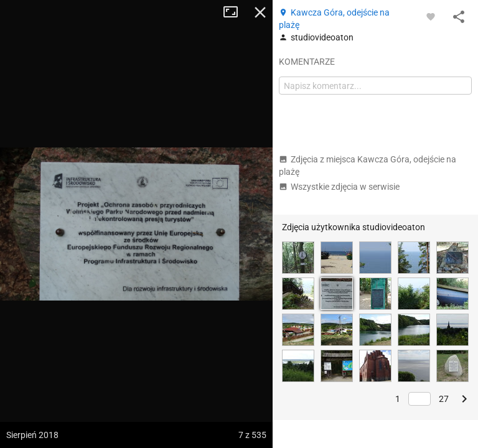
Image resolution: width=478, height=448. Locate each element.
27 (444, 399)
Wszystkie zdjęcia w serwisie (339, 187)
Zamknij (260, 12)
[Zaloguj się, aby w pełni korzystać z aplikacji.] (431, 16)
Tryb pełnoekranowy (235, 12)
